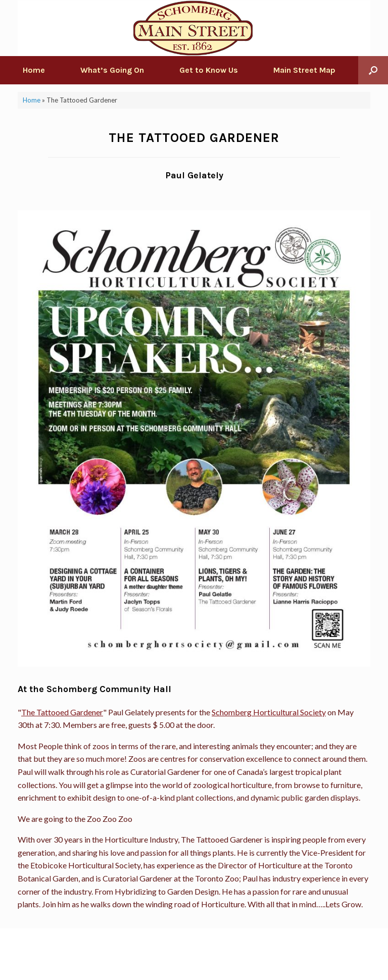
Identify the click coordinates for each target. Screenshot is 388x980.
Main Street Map (304, 70)
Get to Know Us (209, 70)
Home (34, 70)
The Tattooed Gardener (62, 712)
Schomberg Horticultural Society (269, 712)
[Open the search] (373, 70)
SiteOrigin (187, 961)
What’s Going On (112, 70)
